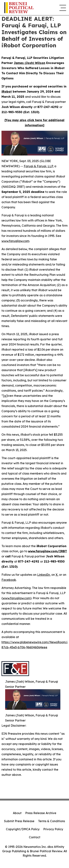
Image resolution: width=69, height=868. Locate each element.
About (17, 813)
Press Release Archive (41, 813)
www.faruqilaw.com (15, 241)
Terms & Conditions (52, 821)
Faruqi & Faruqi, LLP (38, 166)
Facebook (9, 580)
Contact (35, 837)
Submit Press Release (19, 821)
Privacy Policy (53, 829)
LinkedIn (44, 575)
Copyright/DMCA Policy (23, 829)
